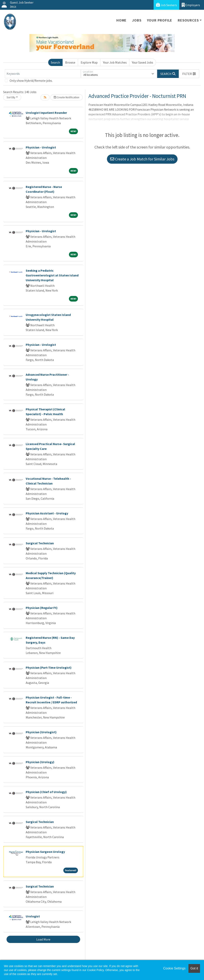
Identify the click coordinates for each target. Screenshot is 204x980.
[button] (189, 74)
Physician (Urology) (40, 762)
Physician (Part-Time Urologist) (49, 667)
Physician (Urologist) (41, 732)
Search (55, 62)
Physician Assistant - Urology (47, 513)
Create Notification (67, 97)
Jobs (137, 20)
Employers (191, 5)
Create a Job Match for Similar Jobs (142, 159)
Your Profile (160, 20)
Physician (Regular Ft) (42, 608)
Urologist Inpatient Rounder (46, 113)
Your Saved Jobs (143, 62)
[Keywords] (43, 74)
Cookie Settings (174, 968)
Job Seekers (166, 5)
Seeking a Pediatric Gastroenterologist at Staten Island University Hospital (52, 275)
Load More (43, 939)
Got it (194, 968)
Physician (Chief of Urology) (46, 792)
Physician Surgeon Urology (45, 852)
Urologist (33, 916)
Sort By (11, 97)
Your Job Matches (115, 62)
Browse (70, 62)
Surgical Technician (40, 543)
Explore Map (89, 62)
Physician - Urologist (41, 147)
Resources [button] (188, 20)
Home (121, 20)
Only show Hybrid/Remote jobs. (31, 81)
